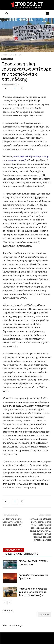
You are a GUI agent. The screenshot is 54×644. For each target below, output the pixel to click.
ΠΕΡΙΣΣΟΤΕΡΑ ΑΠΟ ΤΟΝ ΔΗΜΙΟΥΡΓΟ (21, 554)
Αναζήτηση (8, 610)
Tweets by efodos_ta (13, 626)
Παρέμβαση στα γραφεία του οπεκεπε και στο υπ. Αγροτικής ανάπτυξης (33, 592)
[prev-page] (5, 603)
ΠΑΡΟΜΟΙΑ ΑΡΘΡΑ (13, 550)
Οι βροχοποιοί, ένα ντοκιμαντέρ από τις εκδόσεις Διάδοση (13, 522)
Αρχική (4, 55)
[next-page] (9, 603)
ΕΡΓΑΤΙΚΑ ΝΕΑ (16, 55)
